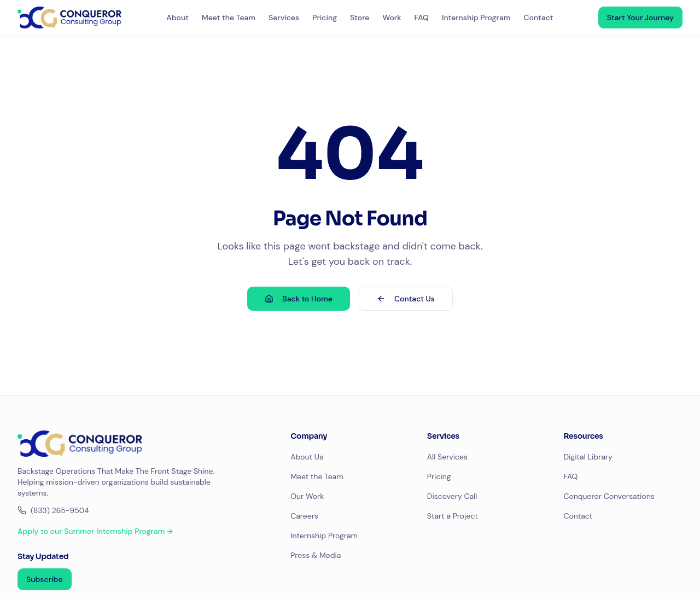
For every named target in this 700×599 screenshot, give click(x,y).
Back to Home (299, 299)
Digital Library (588, 457)
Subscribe (45, 579)
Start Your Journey (640, 18)
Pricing (325, 18)
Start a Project (453, 516)
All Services (447, 457)
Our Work (307, 496)
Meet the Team (229, 18)
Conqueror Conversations (609, 496)
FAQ (422, 18)
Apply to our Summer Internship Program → (95, 531)
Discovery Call (452, 496)
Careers (304, 516)
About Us (307, 457)
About (177, 18)
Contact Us (406, 299)
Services (284, 18)
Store (360, 18)
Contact (538, 18)
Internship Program (476, 18)
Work (392, 18)
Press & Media (316, 555)
